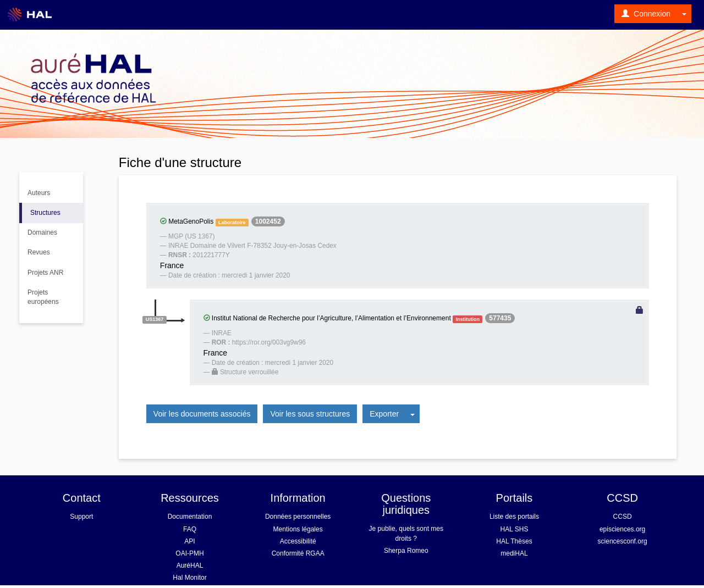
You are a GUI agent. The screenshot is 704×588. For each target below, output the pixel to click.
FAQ (190, 529)
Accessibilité (298, 541)
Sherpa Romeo (406, 551)
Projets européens (43, 297)
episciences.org (622, 529)
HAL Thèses (514, 541)
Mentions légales (298, 529)
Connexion (646, 14)
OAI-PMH (189, 553)
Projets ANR (45, 273)
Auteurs (39, 193)
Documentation (190, 517)
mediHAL (514, 553)
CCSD (623, 517)
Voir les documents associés (202, 414)
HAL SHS (515, 529)
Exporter (384, 414)
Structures (45, 213)
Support (81, 517)
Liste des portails (514, 517)
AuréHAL (190, 565)
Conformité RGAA (298, 553)
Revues (39, 252)
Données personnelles (298, 517)
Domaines (42, 232)
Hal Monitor (189, 578)
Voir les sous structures (310, 414)
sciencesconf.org (623, 541)
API (189, 541)
